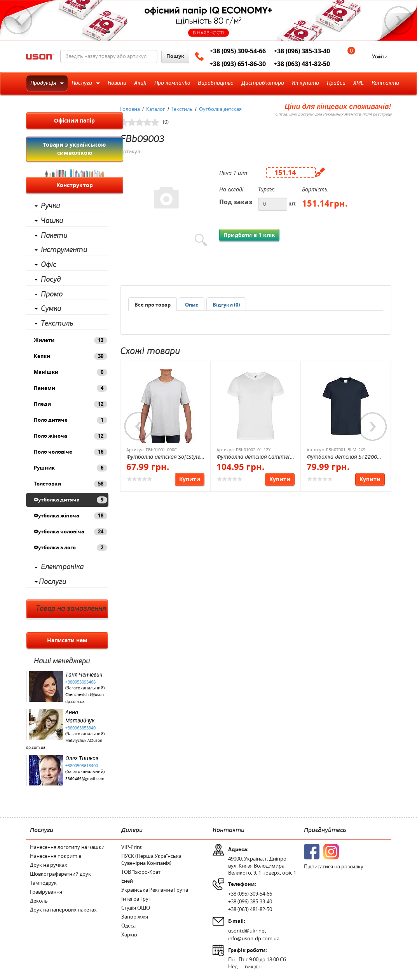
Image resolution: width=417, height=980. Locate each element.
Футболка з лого (71, 548)
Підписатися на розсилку (334, 867)
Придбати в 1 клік (249, 235)
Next (399, 20)
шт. (292, 204)
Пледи (71, 404)
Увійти (380, 57)
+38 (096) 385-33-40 (302, 51)
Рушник (71, 468)
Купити (190, 479)
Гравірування (46, 892)
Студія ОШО (136, 908)
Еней (127, 881)
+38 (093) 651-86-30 (238, 64)
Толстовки (71, 484)
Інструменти (64, 250)
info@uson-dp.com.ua (254, 939)
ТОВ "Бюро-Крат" (142, 872)
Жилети (71, 340)
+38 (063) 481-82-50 (302, 64)
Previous (18, 20)
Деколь (39, 901)
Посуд (51, 280)
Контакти (229, 830)
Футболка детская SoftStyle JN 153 (163, 457)
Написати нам (67, 640)
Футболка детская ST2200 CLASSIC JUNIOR (342, 457)
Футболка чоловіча (71, 532)
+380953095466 (80, 682)
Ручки (50, 206)
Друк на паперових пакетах (63, 910)
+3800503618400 (82, 766)
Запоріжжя (135, 917)
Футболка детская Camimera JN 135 (255, 457)
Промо (52, 294)
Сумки (51, 309)
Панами (71, 388)
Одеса (128, 926)
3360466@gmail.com (85, 779)
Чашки (52, 221)
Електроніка (62, 567)
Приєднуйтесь (325, 830)
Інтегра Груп (136, 899)
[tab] (153, 304)
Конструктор (75, 185)
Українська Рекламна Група (155, 890)
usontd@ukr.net (247, 931)
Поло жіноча (71, 436)
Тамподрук (43, 883)
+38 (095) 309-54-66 (238, 51)
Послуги (52, 582)
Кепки (71, 356)
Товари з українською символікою (74, 149)
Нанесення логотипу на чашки (67, 847)
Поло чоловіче (71, 452)
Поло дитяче (71, 420)
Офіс (49, 265)
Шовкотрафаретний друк (60, 874)
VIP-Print (132, 847)
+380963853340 (80, 728)
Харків (129, 935)
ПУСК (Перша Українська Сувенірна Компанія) (151, 860)
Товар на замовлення (71, 609)
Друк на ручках (49, 865)
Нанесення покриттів (56, 856)
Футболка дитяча (71, 500)
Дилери (132, 830)
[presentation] (192, 305)
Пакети (54, 236)
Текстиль (57, 323)
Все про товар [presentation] (153, 305)
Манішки (71, 372)
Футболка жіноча (71, 516)
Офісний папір (74, 121)
